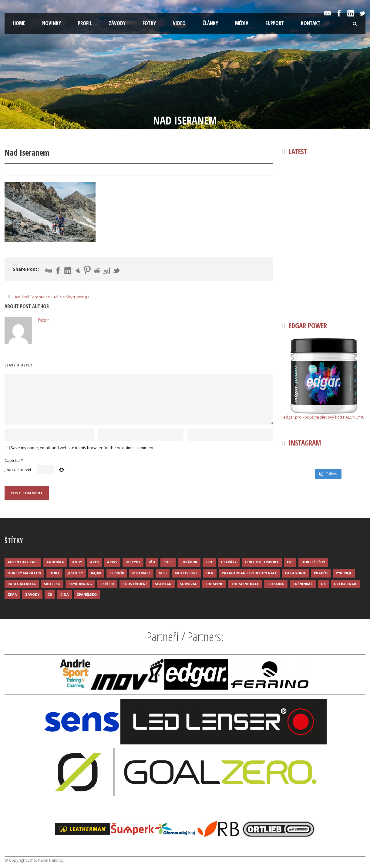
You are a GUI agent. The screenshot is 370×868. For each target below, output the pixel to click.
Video (179, 23)
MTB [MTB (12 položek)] (163, 573)
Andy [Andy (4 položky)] (77, 562)
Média (242, 23)
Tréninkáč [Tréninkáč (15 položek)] (303, 584)
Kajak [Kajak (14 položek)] (96, 573)
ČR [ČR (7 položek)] (50, 594)
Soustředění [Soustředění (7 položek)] (135, 584)
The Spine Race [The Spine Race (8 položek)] (245, 584)
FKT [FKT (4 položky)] (290, 562)
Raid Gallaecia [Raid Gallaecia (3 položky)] (22, 584)
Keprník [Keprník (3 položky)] (117, 573)
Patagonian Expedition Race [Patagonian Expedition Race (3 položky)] (249, 573)
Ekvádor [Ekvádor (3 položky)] (189, 562)
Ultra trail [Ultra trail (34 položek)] (345, 584)
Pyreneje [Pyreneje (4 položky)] (344, 573)
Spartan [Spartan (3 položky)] (163, 584)
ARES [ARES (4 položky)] (94, 562)
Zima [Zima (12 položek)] (12, 594)
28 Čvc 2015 (22, 170)
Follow (328, 474)
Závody (117, 23)
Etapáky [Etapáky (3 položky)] (229, 562)
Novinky (52, 23)
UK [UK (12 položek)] (323, 584)
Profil (85, 23)
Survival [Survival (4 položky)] (188, 584)
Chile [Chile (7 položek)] (168, 562)
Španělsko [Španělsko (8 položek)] (87, 594)
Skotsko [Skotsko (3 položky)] (52, 584)
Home (19, 23)
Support (275, 23)
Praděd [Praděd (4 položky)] (321, 573)
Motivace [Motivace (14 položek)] (141, 573)
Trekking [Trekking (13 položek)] (276, 584)
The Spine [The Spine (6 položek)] (214, 584)
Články (210, 23)
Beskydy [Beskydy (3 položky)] (133, 562)
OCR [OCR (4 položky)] (210, 573)
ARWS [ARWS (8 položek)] (112, 562)
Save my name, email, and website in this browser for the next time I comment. (82, 448)
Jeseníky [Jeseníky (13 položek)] (75, 573)
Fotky (149, 23)
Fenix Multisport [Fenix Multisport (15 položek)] (262, 562)
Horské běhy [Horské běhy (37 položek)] (313, 562)
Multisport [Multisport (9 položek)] (186, 573)
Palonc (51, 170)
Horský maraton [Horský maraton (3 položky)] (24, 573)
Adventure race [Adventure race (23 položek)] (23, 562)
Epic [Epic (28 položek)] (209, 562)
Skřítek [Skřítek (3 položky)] (107, 584)
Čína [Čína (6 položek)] (65, 594)
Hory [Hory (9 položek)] (54, 573)
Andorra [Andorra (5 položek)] (55, 562)
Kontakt (311, 23)
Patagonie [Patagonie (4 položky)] (295, 573)
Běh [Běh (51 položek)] (152, 562)
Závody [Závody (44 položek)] (32, 594)
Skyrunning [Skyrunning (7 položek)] (80, 584)
